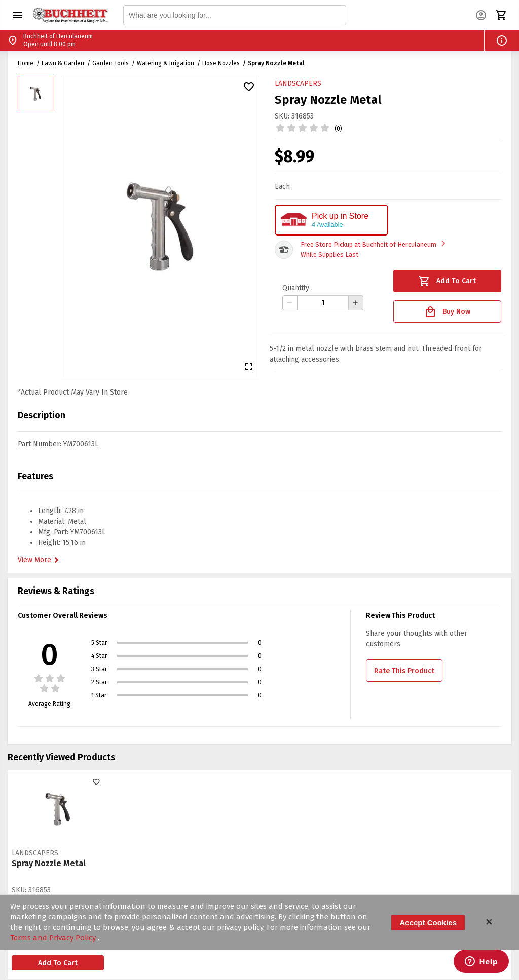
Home (26, 63)
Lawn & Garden (63, 63)
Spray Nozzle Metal (276, 63)
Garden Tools (110, 63)
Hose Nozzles (221, 63)
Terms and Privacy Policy (54, 938)
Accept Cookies (428, 923)
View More (40, 560)
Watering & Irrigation (165, 63)
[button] (18, 15)
